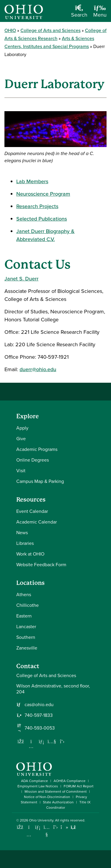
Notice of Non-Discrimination (47, 797)
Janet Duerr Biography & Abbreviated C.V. (45, 235)
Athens (24, 595)
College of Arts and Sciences (50, 30)
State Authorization (58, 802)
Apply (22, 428)
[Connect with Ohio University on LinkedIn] (38, 827)
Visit (21, 471)
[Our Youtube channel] (52, 741)
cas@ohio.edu (39, 705)
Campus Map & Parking (40, 481)
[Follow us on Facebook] (21, 741)
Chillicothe (28, 605)
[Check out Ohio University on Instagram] (29, 835)
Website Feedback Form (41, 565)
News (22, 533)
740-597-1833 (39, 715)
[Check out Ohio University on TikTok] (64, 827)
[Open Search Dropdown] (79, 13)
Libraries (25, 543)
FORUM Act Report (79, 786)
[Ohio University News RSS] (73, 827)
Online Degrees (33, 460)
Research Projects (37, 206)
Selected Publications (42, 219)
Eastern (24, 616)
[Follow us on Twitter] (62, 741)
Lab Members (32, 181)
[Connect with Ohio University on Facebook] (20, 827)
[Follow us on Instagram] (31, 746)
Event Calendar (32, 511)
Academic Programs (37, 449)
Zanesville (27, 648)
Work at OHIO (30, 554)
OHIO (10, 30)
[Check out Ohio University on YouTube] (47, 831)
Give (21, 439)
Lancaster (26, 627)
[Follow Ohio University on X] (55, 827)
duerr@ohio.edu (38, 369)
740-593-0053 (40, 728)
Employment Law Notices (38, 786)
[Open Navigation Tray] (100, 13)
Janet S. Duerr (21, 279)
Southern (26, 637)
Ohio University (41, 820)
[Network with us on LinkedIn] (41, 741)
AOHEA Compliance (70, 781)
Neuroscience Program (43, 194)
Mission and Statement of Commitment (56, 792)
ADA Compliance (34, 781)
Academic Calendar (37, 522)
